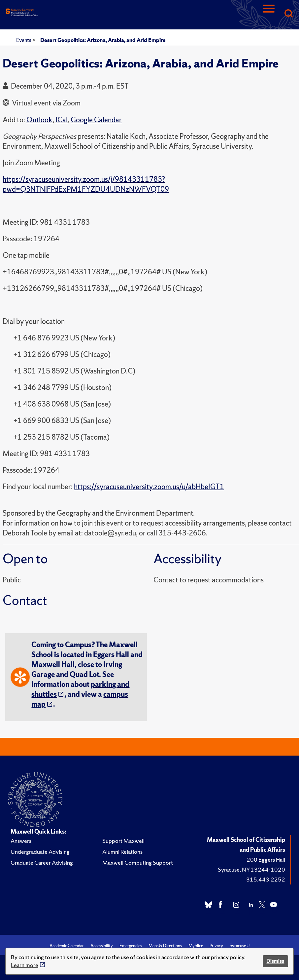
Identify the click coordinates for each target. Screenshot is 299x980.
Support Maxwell (123, 841)
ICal (62, 120)
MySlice (196, 946)
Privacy (216, 946)
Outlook (39, 120)
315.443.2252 (266, 879)
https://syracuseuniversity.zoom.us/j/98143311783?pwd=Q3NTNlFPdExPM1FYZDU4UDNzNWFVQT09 (86, 184)
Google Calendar (96, 120)
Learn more (25, 965)
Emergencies (131, 946)
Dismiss (275, 961)
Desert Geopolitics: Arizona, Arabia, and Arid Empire (103, 40)
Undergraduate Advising (40, 852)
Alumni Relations (122, 852)
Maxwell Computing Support (138, 862)
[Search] (288, 14)
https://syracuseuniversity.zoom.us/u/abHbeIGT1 (149, 487)
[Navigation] (269, 14)
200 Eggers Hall (266, 860)
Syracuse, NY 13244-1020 (251, 869)
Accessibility (102, 946)
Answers (21, 841)
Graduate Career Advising (42, 862)
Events (24, 40)
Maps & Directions (165, 946)
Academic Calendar (67, 946)
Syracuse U (240, 946)
